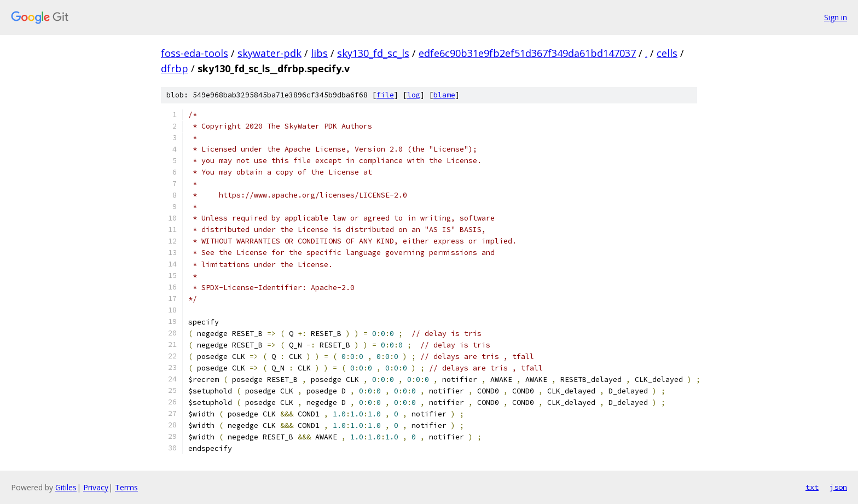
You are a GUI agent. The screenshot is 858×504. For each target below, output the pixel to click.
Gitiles (66, 487)
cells (667, 53)
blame (444, 95)
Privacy (96, 487)
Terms (126, 487)
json (838, 487)
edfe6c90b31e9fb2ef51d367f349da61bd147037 (527, 53)
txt (812, 487)
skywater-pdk (269, 53)
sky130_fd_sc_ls (373, 53)
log (414, 95)
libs (319, 53)
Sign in (836, 17)
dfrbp (175, 68)
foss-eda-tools (195, 53)
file (385, 95)
